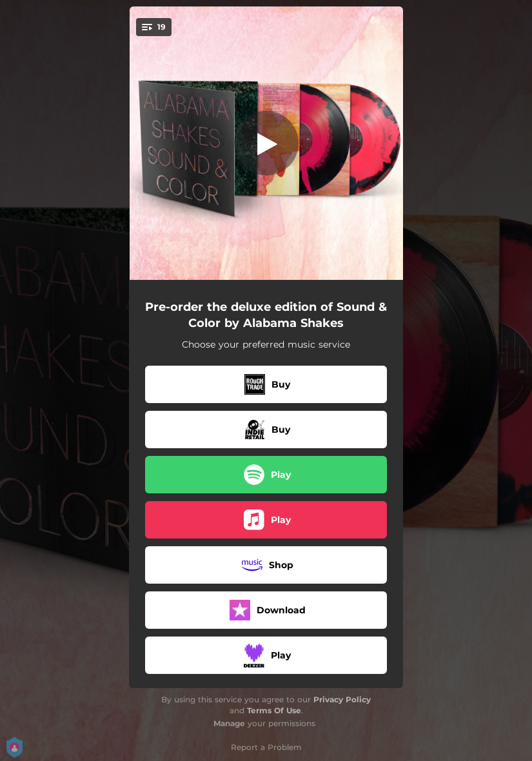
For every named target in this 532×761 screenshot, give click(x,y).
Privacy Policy (342, 699)
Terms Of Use (274, 710)
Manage (229, 723)
